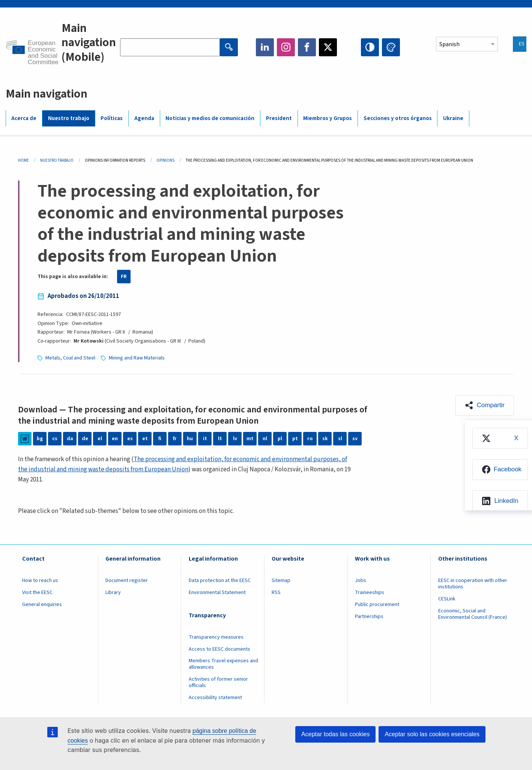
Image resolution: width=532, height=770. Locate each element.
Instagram (286, 47)
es (130, 439)
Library (113, 593)
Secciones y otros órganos (398, 118)
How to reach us (40, 581)
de (85, 439)
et (145, 439)
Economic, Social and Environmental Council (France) (473, 614)
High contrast (370, 47)
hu (190, 439)
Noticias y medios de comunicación (210, 118)
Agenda (144, 118)
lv (235, 439)
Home (23, 160)
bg (40, 439)
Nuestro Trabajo (57, 160)
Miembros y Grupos (328, 118)
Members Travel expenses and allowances (223, 664)
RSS (276, 593)
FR (124, 277)
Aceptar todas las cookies (335, 734)
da (70, 439)
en (115, 439)
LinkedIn (265, 47)
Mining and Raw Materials (137, 358)
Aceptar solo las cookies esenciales (432, 734)
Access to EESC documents (219, 649)
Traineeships (370, 593)
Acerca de (24, 118)
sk (325, 439)
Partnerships (369, 617)
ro (310, 439)
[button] (485, 405)
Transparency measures (216, 637)
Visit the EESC (37, 593)
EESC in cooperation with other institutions (473, 584)
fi (160, 439)
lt (220, 439)
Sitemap (281, 581)
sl (340, 439)
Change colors (391, 47)
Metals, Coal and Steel (70, 358)
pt (295, 439)
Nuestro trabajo (69, 118)
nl (265, 439)
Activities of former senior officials (218, 682)
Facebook (307, 47)
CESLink (447, 599)
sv (355, 439)
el (100, 439)
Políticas (112, 118)
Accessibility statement (215, 698)
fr (175, 439)
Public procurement (377, 605)
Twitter (328, 47)
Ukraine (453, 118)
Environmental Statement (217, 593)
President (279, 118)
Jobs (361, 581)
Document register (127, 581)
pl (280, 439)
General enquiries (42, 605)
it (205, 439)
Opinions (165, 160)
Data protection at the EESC (220, 581)
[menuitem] (500, 438)
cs (55, 439)
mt (250, 439)
